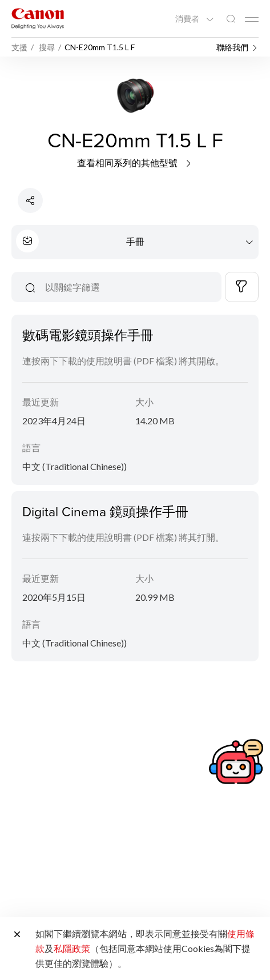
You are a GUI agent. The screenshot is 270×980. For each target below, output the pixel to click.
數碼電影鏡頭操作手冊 (88, 335)
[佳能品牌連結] (38, 19)
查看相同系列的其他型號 (135, 162)
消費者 (188, 19)
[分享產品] (30, 200)
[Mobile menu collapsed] (252, 19)
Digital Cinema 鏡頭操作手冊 (105, 511)
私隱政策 (72, 948)
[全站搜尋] (231, 19)
